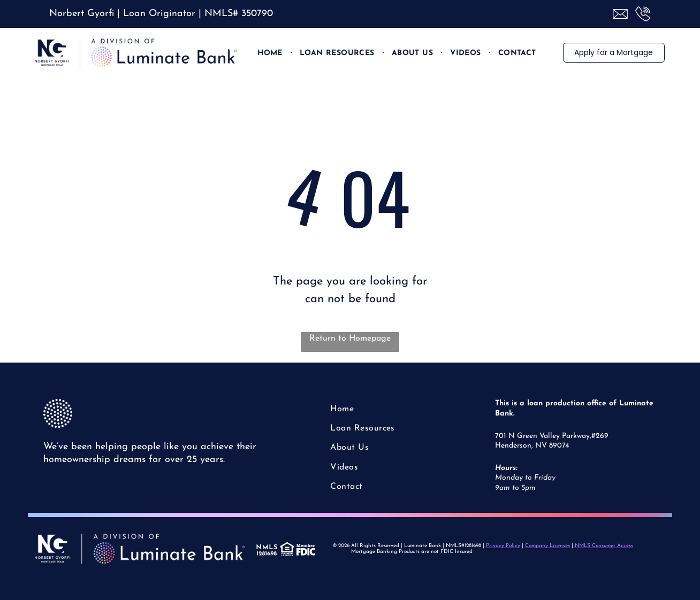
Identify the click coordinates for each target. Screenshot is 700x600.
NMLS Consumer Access (604, 546)
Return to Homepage (350, 339)
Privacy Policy (503, 546)
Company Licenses (547, 546)
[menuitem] (271, 53)
